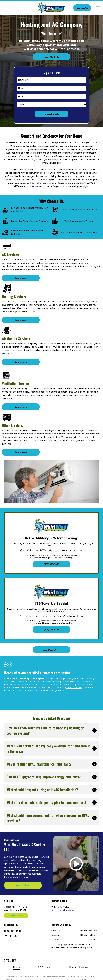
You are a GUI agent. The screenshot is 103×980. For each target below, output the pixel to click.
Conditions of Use (48, 976)
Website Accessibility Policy (86, 976)
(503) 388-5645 (13, 931)
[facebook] (6, 936)
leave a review (74, 688)
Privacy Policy (12, 976)
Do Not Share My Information (30, 976)
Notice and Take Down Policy (65, 976)
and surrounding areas (63, 910)
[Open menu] (98, 8)
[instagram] (11, 936)
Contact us (33, 186)
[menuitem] (16, 967)
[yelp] (16, 936)
